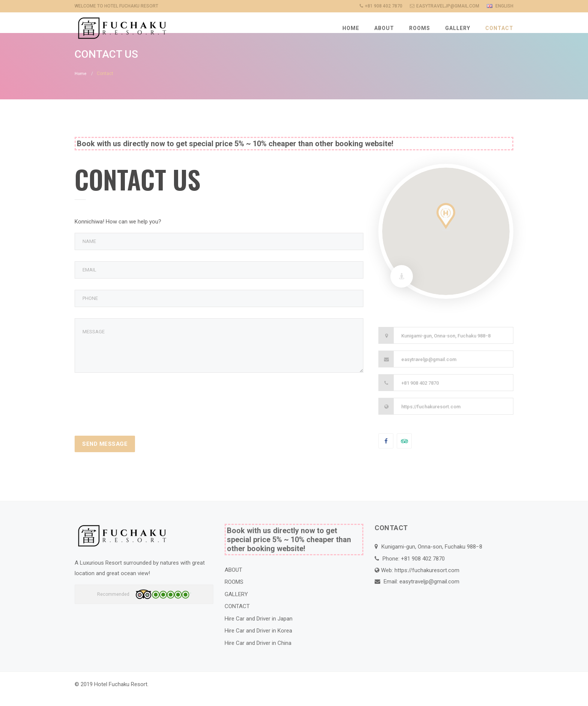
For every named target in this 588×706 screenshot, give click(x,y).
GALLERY (458, 28)
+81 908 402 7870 (420, 393)
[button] (446, 228)
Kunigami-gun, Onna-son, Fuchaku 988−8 (446, 346)
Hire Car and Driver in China (258, 654)
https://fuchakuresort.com (431, 417)
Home (81, 84)
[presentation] (132, 409)
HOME (351, 28)
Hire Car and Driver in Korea (258, 642)
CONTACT (499, 28)
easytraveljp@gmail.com (429, 370)
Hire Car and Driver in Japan (259, 629)
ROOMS (420, 28)
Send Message (106, 454)
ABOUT (384, 28)
